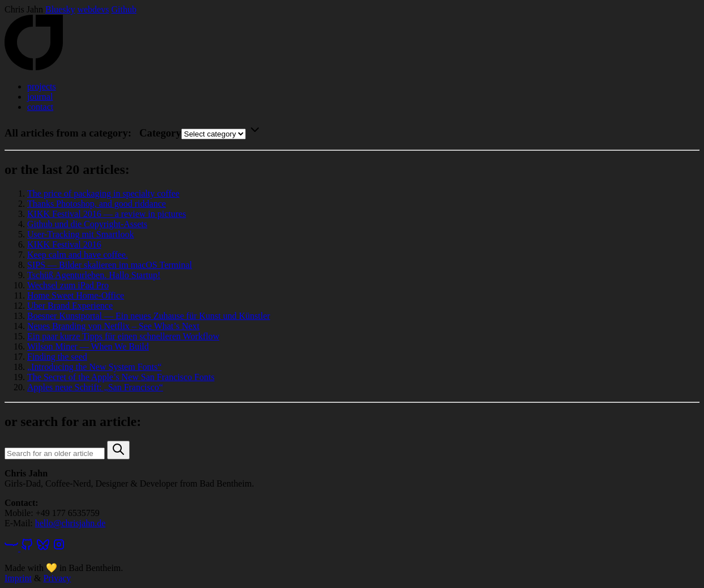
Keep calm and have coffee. (78, 255)
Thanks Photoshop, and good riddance (97, 204)
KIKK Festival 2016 (64, 244)
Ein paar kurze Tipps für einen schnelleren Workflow (123, 336)
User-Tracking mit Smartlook (80, 234)
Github (123, 9)
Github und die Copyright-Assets (87, 224)
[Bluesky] (43, 548)
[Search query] (55, 453)
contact (40, 107)
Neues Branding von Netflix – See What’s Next (113, 326)
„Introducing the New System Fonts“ (94, 367)
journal (40, 97)
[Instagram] (59, 548)
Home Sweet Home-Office (76, 295)
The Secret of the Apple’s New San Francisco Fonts (121, 377)
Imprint (18, 578)
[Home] (34, 67)
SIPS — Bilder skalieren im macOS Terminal (110, 265)
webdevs (93, 9)
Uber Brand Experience (70, 306)
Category (160, 133)
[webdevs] (12, 548)
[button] (118, 450)
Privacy (57, 578)
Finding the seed (57, 357)
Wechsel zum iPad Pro (68, 285)
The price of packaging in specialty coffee (103, 193)
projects (42, 86)
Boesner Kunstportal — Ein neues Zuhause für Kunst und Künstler (149, 316)
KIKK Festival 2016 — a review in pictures (106, 214)
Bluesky (60, 9)
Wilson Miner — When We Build (88, 346)
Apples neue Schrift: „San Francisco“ (95, 387)
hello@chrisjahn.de (70, 523)
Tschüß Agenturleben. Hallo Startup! (94, 275)
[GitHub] (27, 548)
